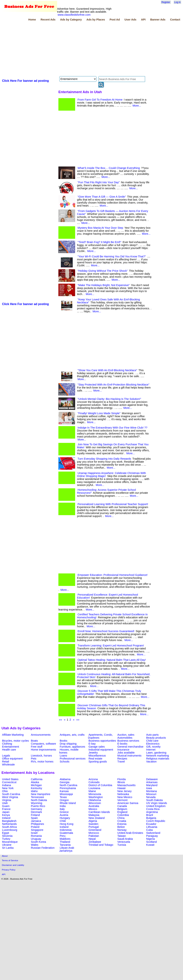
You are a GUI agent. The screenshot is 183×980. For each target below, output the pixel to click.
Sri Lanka (8, 848)
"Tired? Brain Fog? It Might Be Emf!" (99, 242)
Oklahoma (95, 800)
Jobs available (126, 753)
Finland (35, 815)
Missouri (151, 794)
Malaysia (94, 815)
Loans (63, 756)
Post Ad (115, 20)
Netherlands (9, 824)
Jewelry (93, 753)
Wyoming (37, 803)
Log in (177, 2)
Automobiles (125, 738)
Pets (34, 759)
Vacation (151, 762)
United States (10, 779)
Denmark (36, 812)
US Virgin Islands (157, 803)
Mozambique (10, 842)
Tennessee (37, 797)
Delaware (152, 779)
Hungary (65, 818)
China (121, 818)
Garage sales (97, 747)
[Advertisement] (53, 49)
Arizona (93, 779)
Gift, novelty (153, 747)
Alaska (35, 782)
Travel (121, 762)
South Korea (38, 842)
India (63, 806)
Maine (92, 791)
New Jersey (125, 791)
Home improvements (43, 750)
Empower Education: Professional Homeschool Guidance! (113, 575)
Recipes (122, 759)
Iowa (149, 788)
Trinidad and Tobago (101, 845)
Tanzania (65, 845)
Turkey (6, 839)
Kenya (6, 815)
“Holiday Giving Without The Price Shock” (103, 271)
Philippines (37, 824)
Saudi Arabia (125, 839)
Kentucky (36, 788)
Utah (5, 803)
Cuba (149, 830)
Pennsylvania (68, 788)
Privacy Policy (9, 870)
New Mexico (125, 797)
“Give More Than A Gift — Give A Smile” (102, 197)
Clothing (7, 744)
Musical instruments (129, 756)
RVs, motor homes (42, 762)
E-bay (92, 744)
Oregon (64, 800)
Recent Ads (48, 20)
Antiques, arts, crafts (72, 735)
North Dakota (39, 800)
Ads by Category (71, 20)
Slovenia (7, 836)
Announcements (41, 735)
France (6, 809)
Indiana (7, 785)
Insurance (123, 750)
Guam (6, 806)
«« (60, 720)
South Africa (9, 827)
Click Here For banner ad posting (25, 81)
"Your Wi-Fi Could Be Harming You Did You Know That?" (112, 256)
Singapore (37, 830)
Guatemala (66, 833)
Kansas (64, 791)
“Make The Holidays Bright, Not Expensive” (104, 285)
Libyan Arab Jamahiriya (67, 849)
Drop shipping (68, 744)
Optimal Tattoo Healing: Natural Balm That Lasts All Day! (112, 660)
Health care (9, 750)
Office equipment (12, 759)
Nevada (151, 797)
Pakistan (94, 836)
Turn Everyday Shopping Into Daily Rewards (104, 459)
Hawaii (121, 788)
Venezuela (124, 842)
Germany (36, 809)
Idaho (34, 791)
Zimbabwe (95, 842)
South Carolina (11, 794)
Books (64, 741)
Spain (34, 818)
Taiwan (122, 836)
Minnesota (95, 794)
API (143, 20)
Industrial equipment (101, 750)
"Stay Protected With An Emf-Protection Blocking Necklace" (113, 385)
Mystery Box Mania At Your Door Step (100, 228)
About (5, 856)
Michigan (36, 785)
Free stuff (37, 747)
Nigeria (150, 839)
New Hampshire (41, 794)
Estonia (122, 824)
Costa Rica (153, 809)
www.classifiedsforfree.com (74, 15)
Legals (6, 756)
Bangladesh (9, 821)
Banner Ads (158, 20)
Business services (128, 741)
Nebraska (123, 794)
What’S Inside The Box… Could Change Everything (109, 168)
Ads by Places (96, 20)
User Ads (130, 20)
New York (8, 788)
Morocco (94, 833)
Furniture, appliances (72, 747)
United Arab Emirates (130, 833)
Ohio (5, 791)
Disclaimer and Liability (13, 865)
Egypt (5, 833)
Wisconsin (95, 803)
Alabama (65, 779)
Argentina (152, 812)
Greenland (95, 830)
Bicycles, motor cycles (15, 741)
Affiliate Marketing (13, 735)
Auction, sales (126, 735)
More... (137, 106)
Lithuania (152, 827)
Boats (34, 741)
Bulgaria (151, 818)
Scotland (151, 842)
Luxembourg (10, 830)
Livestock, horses (41, 756)
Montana (151, 791)
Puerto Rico (38, 806)
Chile (63, 821)
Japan (6, 812)
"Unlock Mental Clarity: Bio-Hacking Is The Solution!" (109, 399)
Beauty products (156, 738)
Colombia (123, 815)
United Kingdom (156, 806)
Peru (63, 836)
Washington (96, 797)
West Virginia (10, 797)
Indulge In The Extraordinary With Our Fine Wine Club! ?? (112, 428)
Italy (62, 809)
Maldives (65, 839)
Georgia (65, 782)
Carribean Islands (99, 812)
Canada (122, 806)
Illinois (121, 782)
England (122, 812)
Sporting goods (98, 762)
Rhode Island (68, 803)
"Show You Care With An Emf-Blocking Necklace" (107, 370)
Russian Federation (43, 848)
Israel (34, 833)
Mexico (93, 809)
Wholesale (8, 765)
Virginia (7, 800)
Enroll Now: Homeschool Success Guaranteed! (106, 631)
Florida (122, 779)
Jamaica (36, 821)
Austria (64, 815)
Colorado (94, 782)
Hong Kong (66, 824)
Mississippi (66, 794)
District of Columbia (100, 785)
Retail (5, 762)
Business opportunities (102, 741)
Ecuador (151, 824)
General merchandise (130, 747)
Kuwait (150, 845)
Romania (36, 836)
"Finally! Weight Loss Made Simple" (99, 413)
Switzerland (153, 833)
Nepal (92, 839)
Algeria (93, 821)
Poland (35, 827)
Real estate (95, 759)
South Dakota (154, 800)
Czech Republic (156, 821)
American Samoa (128, 803)
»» (78, 720)
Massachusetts (126, 785)
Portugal (94, 827)
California (37, 779)
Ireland (6, 818)
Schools (65, 762)
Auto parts (152, 735)
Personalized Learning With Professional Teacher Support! (113, 504)
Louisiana (94, 788)
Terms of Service (10, 860)
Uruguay (36, 839)
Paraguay (152, 836)
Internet (151, 750)
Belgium (122, 809)
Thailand (65, 842)
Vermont (122, 800)
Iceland (64, 827)
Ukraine (7, 845)
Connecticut (9, 782)
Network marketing (158, 756)
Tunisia (122, 845)
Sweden (93, 824)
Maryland (152, 785)
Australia (94, 806)
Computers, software (43, 744)
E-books (122, 744)
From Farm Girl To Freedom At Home (100, 100)
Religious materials (158, 759)
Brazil (150, 815)
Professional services (73, 759)
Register (166, 2)
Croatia (122, 821)
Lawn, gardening (156, 753)
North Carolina (69, 785)
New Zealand (97, 818)
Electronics (153, 744)
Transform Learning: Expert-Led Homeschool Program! (111, 646)
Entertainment (11, 747)
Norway (122, 830)
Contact (175, 20)
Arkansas (152, 782)
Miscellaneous (97, 756)
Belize (121, 827)
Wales (35, 845)
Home (32, 20)
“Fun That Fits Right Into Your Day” (99, 182)
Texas (63, 797)
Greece (64, 812)
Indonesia (66, 830)
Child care (152, 741)
